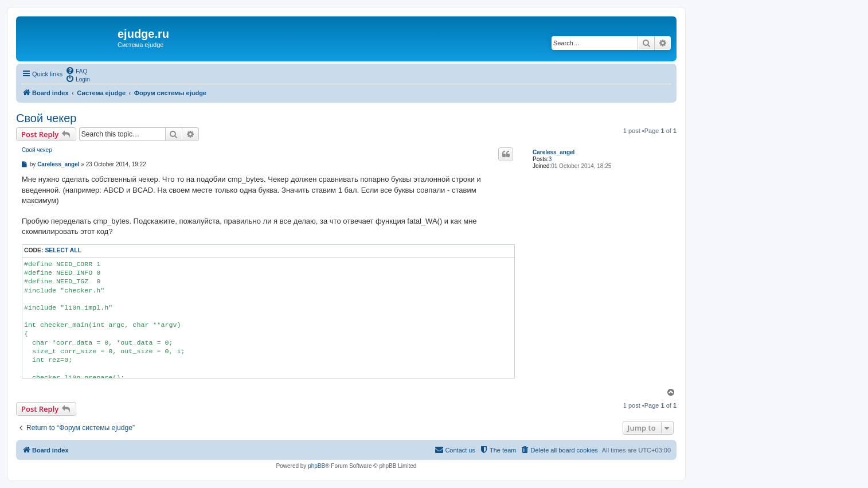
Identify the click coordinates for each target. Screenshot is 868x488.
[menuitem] (76, 71)
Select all (63, 250)
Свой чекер (46, 118)
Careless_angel (554, 152)
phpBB (316, 466)
